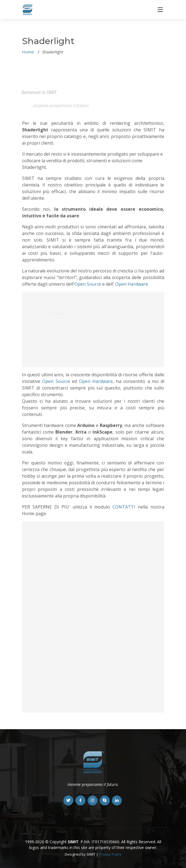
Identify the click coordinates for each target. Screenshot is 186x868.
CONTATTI (124, 507)
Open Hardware (132, 284)
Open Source (88, 284)
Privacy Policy (110, 854)
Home (28, 52)
